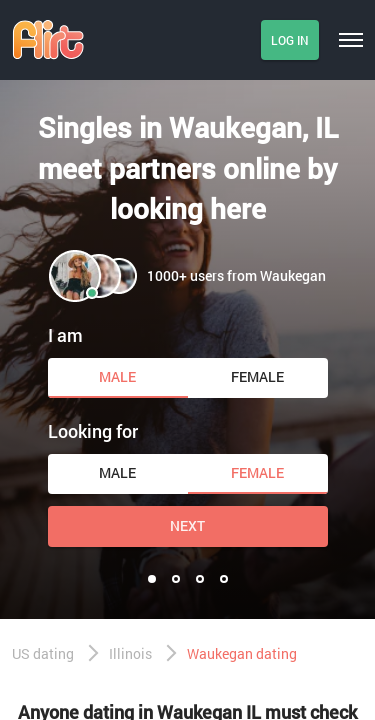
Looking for (93, 431)
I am (65, 335)
